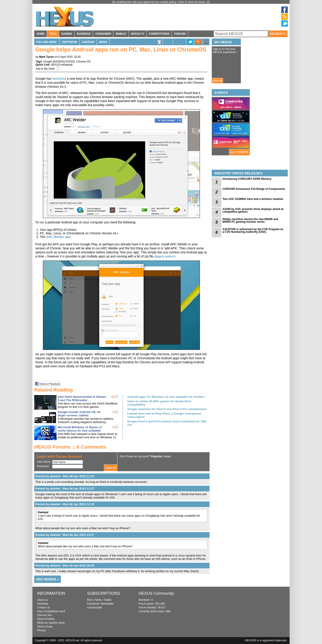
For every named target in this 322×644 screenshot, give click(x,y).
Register (157, 456)
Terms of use (45, 627)
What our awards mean (51, 623)
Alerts (98, 600)
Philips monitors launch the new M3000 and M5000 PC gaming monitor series (250, 220)
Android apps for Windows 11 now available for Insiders (166, 397)
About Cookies (46, 619)
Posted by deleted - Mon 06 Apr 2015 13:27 (65, 535)
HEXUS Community (156, 593)
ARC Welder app (58, 237)
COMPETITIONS (159, 34)
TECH (53, 34)
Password (43, 466)
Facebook (93, 604)
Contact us (43, 608)
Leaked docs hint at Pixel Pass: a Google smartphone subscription (164, 415)
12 (113, 397)
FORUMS (180, 34)
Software (70, 42)
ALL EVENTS (239, 152)
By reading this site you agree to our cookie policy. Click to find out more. (159, 2)
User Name (44, 462)
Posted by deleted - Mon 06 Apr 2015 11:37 (65, 489)
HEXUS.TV (138, 34)
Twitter (108, 600)
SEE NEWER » (48, 579)
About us (42, 600)
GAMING (67, 34)
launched (59, 79)
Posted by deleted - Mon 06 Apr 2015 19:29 (65, 566)
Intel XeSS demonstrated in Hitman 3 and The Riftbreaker (82, 398)
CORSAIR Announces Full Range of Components (254, 189)
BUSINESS (84, 34)
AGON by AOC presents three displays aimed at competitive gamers (253, 210)
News (103, 42)
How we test (44, 615)
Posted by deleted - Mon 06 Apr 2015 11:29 (65, 476)
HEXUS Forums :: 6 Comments (70, 447)
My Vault (49, 69)
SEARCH (278, 34)
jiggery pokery (165, 256)
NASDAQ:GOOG (64, 62)
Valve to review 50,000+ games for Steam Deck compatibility (159, 403)
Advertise (43, 604)
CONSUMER (103, 34)
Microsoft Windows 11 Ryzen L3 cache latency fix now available (80, 429)
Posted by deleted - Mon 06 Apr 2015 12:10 (65, 504)
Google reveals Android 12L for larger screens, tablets (79, 414)
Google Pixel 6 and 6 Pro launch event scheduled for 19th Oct (167, 423)
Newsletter (107, 604)
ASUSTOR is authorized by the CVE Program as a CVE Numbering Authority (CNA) (253, 231)
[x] (208, 2)
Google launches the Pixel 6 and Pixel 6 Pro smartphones (167, 409)
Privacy (41, 630)
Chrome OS (84, 62)
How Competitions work (51, 611)
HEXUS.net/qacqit (62, 65)
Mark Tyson (47, 57)
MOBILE (121, 34)
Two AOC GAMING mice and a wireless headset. (253, 199)
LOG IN (217, 81)
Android (88, 42)
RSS (90, 600)
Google (48, 62)
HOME (40, 34)
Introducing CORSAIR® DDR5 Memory (247, 179)
